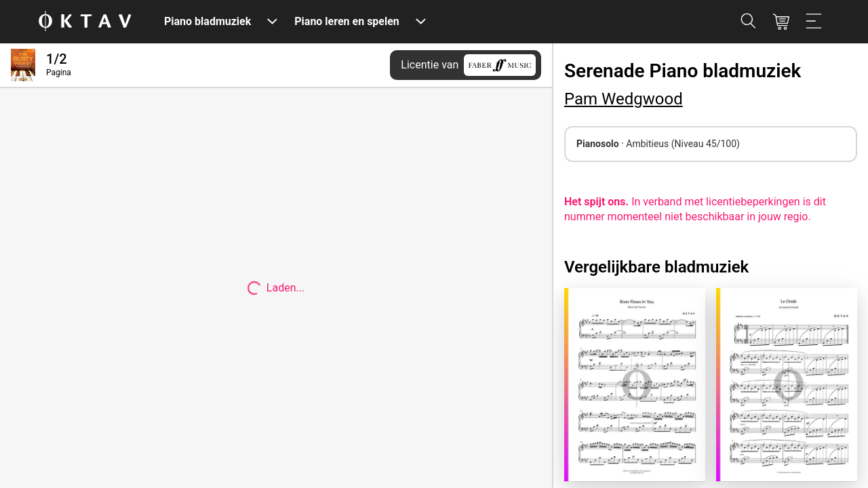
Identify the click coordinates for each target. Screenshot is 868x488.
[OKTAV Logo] (85, 22)
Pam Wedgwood (624, 99)
